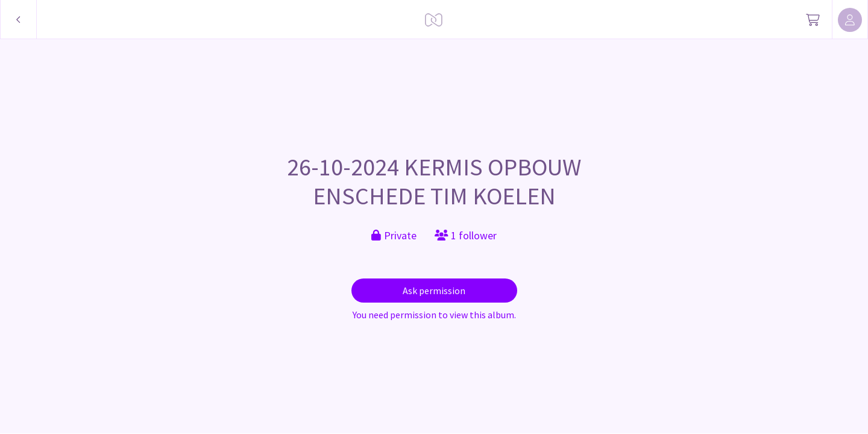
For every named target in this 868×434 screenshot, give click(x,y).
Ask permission (434, 291)
